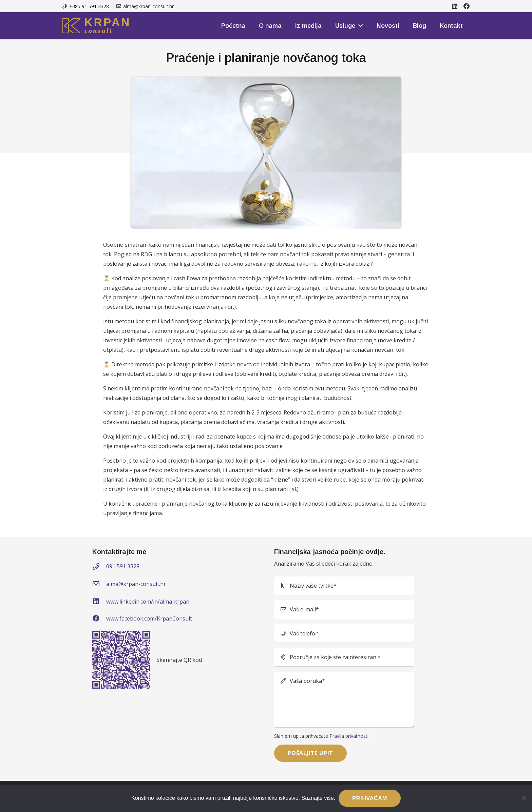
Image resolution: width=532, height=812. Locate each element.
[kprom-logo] (96, 26)
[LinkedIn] (455, 6)
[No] (524, 798)
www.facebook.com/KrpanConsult (149, 618)
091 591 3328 (123, 566)
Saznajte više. (319, 798)
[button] (359, 26)
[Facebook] (467, 6)
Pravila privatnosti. (349, 736)
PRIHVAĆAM (370, 798)
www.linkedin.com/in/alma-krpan (148, 602)
